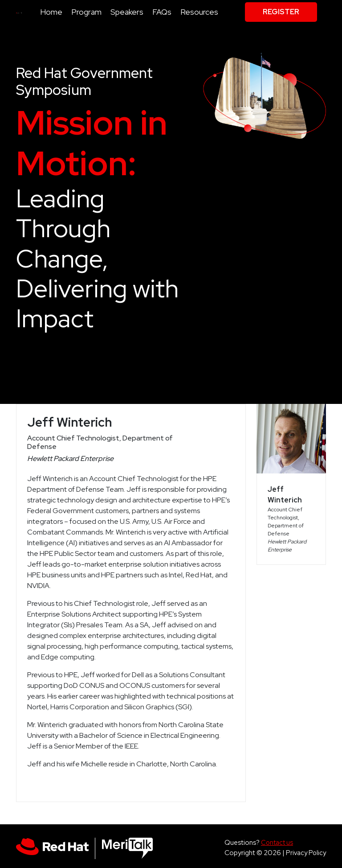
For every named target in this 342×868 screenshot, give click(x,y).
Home (51, 12)
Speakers (127, 12)
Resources (199, 12)
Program (86, 12)
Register (281, 12)
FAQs (162, 12)
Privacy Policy (306, 853)
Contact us (277, 842)
